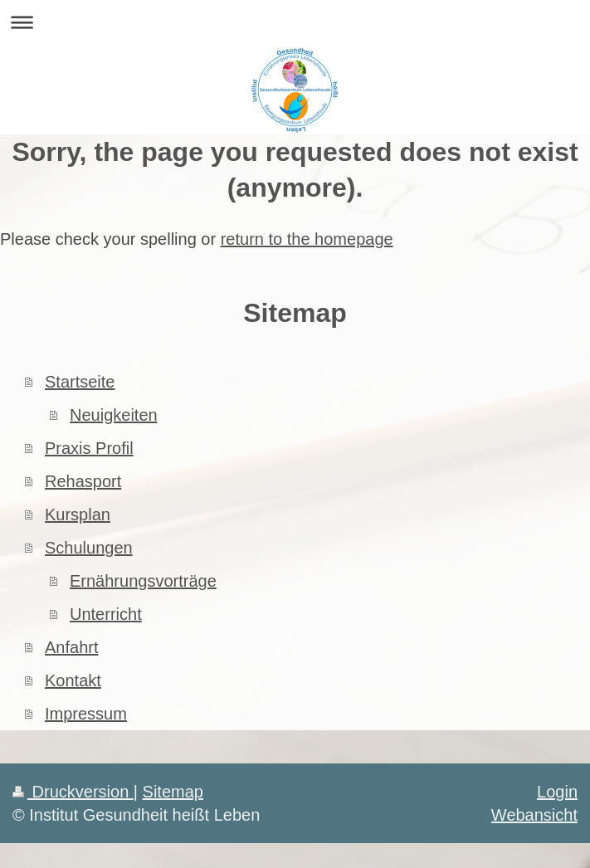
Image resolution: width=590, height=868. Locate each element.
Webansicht (534, 815)
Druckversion (73, 792)
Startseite (80, 382)
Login (557, 792)
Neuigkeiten (114, 415)
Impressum (86, 714)
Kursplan (78, 514)
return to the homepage (307, 239)
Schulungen (89, 548)
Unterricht (106, 614)
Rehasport (83, 481)
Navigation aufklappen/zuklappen (295, 22)
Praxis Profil (89, 448)
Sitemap (173, 792)
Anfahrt (71, 647)
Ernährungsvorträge (143, 581)
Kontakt (73, 680)
